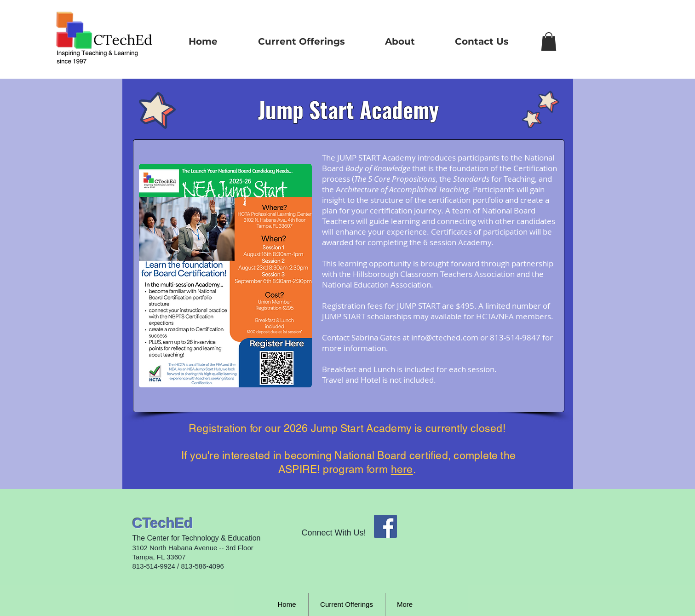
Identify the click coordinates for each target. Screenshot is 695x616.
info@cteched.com (445, 337)
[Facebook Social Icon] (385, 526)
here (402, 469)
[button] (549, 42)
